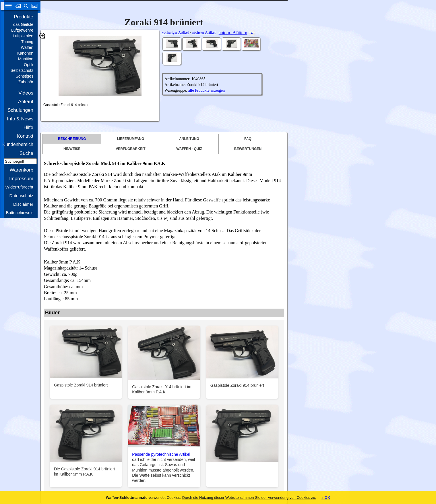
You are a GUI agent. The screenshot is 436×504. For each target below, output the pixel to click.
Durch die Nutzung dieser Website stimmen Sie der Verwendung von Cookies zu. (249, 498)
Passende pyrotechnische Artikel (161, 454)
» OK (326, 498)
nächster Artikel (204, 32)
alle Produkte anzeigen (206, 90)
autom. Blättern (233, 33)
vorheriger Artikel (175, 32)
